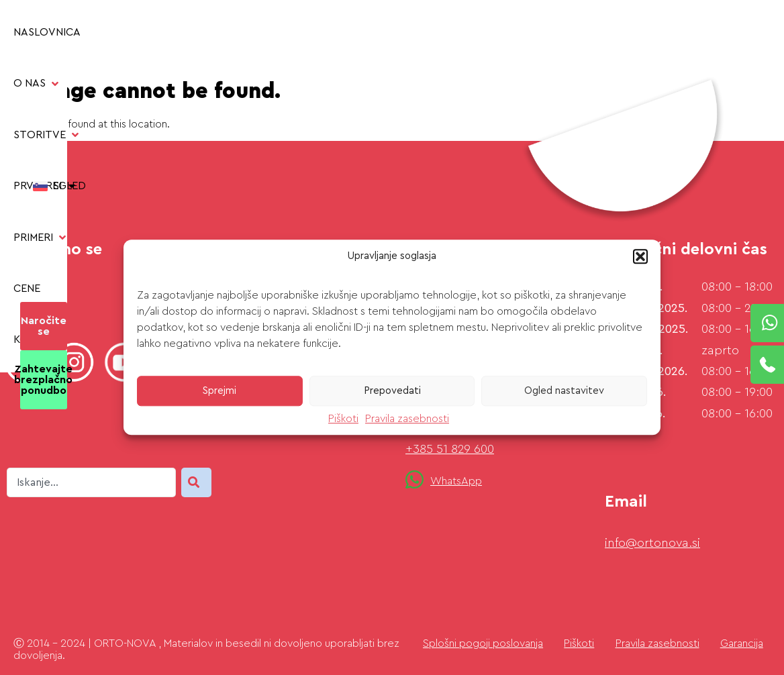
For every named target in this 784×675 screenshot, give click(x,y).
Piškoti (343, 419)
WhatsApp (456, 481)
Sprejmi (219, 391)
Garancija (742, 643)
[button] (640, 256)
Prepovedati (392, 391)
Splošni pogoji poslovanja (483, 643)
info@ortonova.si (652, 543)
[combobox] (91, 482)
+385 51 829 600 (450, 449)
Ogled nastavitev (564, 391)
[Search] (196, 482)
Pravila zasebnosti (407, 419)
